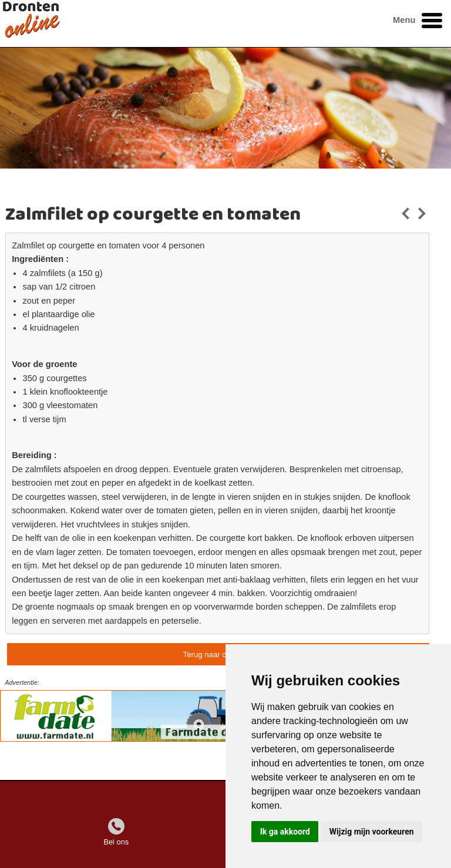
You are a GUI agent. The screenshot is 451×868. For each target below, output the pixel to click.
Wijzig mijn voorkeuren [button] (372, 832)
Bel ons (116, 842)
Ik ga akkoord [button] (285, 832)
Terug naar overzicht (218, 655)
